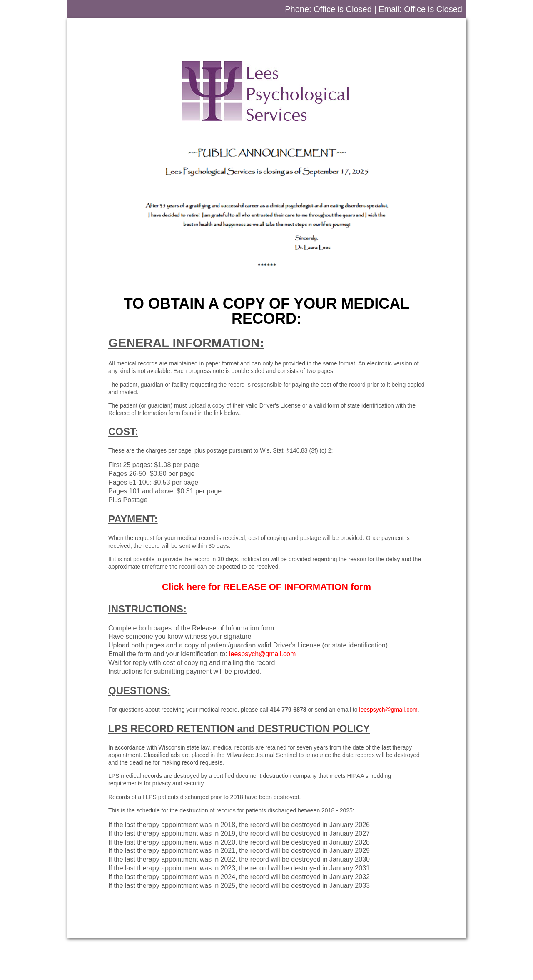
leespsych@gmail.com (262, 654)
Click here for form (266, 587)
